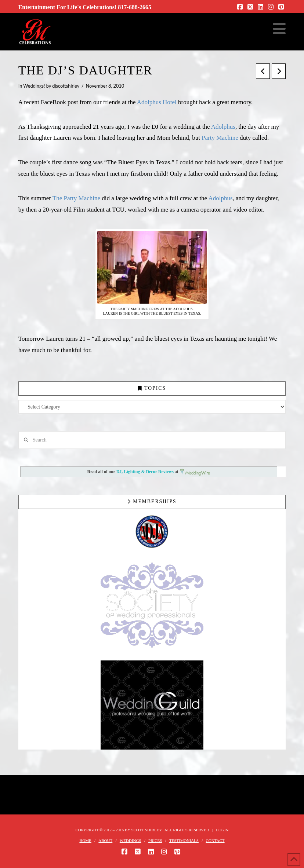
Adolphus (223, 127)
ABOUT (105, 840)
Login (222, 830)
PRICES (155, 840)
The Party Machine (76, 198)
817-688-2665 (135, 7)
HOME (85, 840)
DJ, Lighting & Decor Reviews (146, 472)
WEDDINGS (131, 840)
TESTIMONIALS (184, 840)
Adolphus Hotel (157, 102)
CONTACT (215, 840)
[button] (279, 29)
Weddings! (34, 86)
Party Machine (220, 138)
